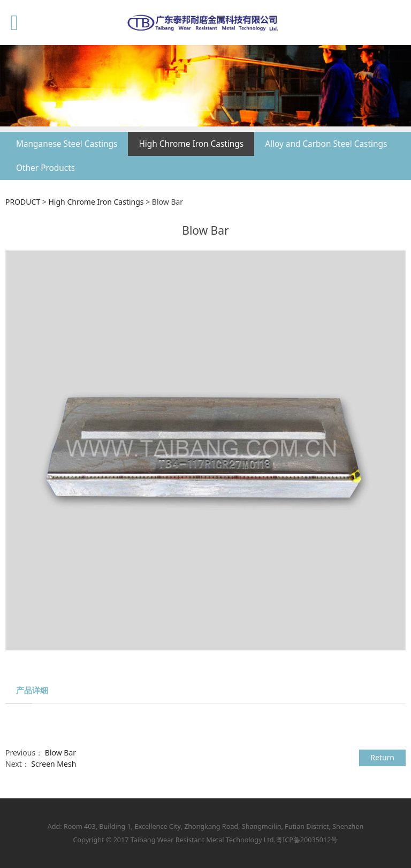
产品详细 (32, 690)
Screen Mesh (54, 764)
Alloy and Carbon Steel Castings (326, 144)
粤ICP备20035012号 (307, 840)
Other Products (45, 168)
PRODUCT (23, 202)
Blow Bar (60, 753)
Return (382, 757)
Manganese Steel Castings (67, 144)
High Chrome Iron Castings (191, 144)
